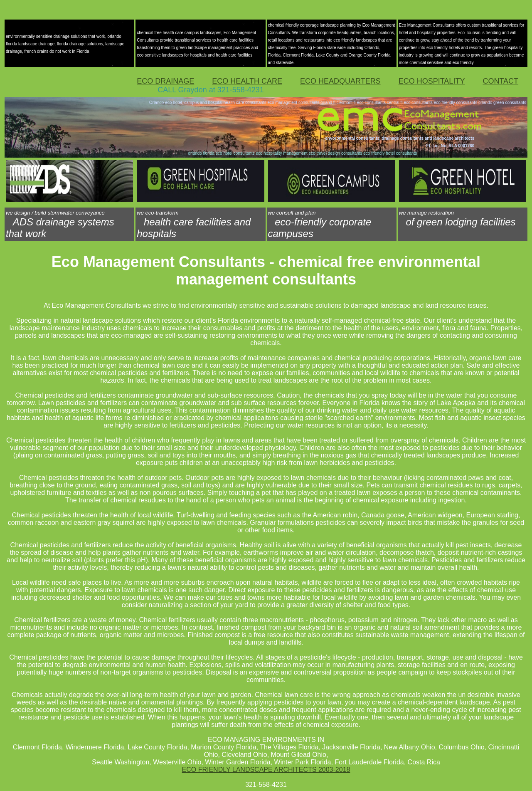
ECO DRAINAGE (165, 81)
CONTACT (500, 81)
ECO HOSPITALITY (432, 81)
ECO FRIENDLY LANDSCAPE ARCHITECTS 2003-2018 (266, 770)
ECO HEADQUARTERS (340, 81)
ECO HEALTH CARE (247, 81)
